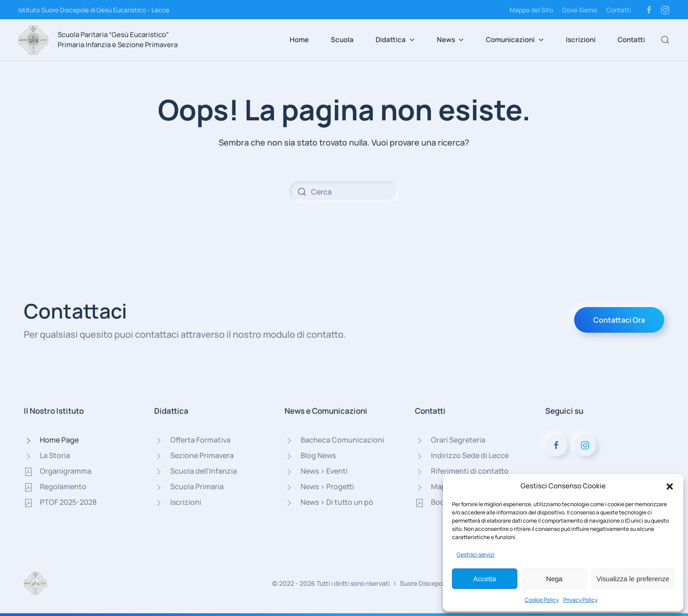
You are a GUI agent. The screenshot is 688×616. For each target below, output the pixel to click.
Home (299, 40)
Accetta (484, 579)
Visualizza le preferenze (633, 579)
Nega (554, 579)
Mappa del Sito (531, 10)
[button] (670, 486)
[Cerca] (344, 192)
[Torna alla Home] (33, 40)
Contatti (618, 10)
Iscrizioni (581, 40)
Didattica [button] (395, 40)
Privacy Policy (580, 600)
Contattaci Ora (619, 320)
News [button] (451, 40)
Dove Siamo (580, 10)
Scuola (342, 40)
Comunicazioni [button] (515, 40)
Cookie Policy (542, 600)
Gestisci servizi (476, 554)
